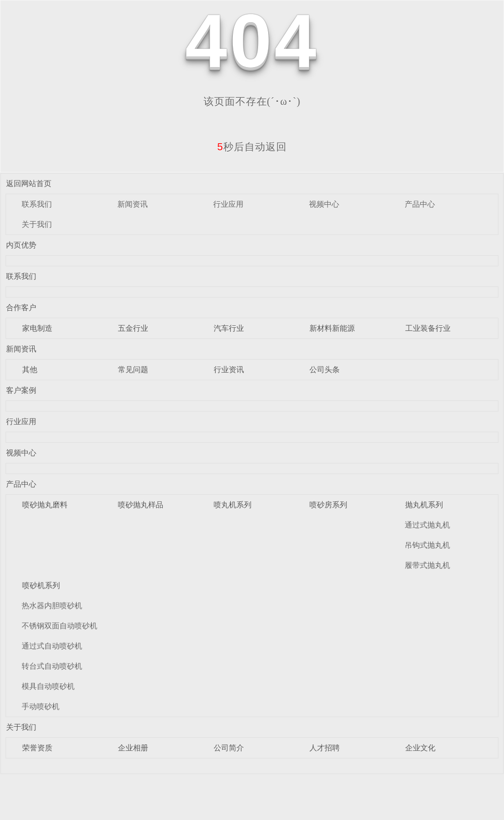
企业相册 (133, 748)
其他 (30, 369)
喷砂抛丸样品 (141, 505)
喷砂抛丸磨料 (45, 505)
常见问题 (133, 369)
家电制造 (37, 328)
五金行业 (133, 328)
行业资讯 (229, 369)
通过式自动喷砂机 (52, 646)
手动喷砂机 (41, 706)
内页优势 (21, 245)
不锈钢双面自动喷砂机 (59, 626)
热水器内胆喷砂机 (52, 605)
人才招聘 (325, 748)
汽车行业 (229, 328)
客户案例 (21, 390)
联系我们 (37, 204)
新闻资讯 (133, 204)
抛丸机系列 (424, 505)
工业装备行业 (428, 328)
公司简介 (229, 748)
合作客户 (21, 307)
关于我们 (37, 224)
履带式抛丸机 (427, 565)
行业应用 (228, 204)
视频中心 (324, 204)
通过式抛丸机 (427, 525)
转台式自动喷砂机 (52, 666)
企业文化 (420, 748)
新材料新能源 (332, 328)
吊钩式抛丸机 (427, 545)
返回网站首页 (29, 183)
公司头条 (325, 369)
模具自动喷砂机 (48, 686)
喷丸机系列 (233, 505)
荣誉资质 (37, 748)
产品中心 (420, 204)
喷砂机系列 (41, 585)
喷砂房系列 (328, 505)
